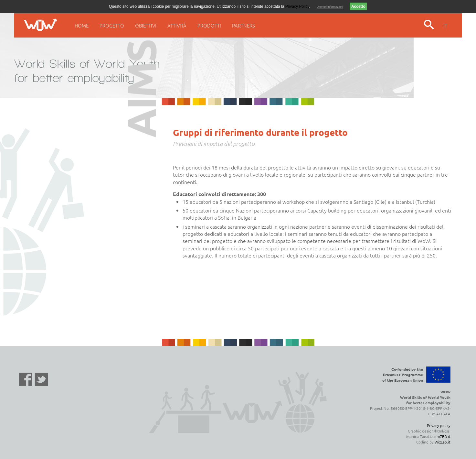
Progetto (112, 25)
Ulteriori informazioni (330, 7)
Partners (243, 25)
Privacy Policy (297, 6)
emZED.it (442, 436)
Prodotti (209, 25)
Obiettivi (146, 25)
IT (445, 25)
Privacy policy (439, 425)
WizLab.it (443, 442)
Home (82, 25)
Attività (177, 25)
